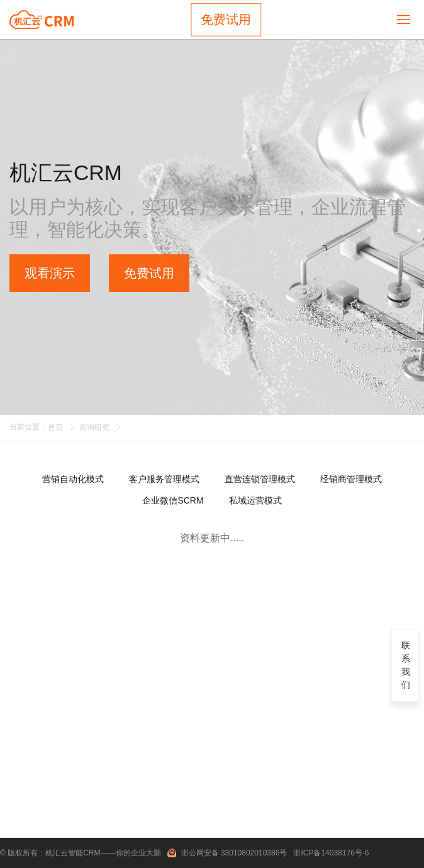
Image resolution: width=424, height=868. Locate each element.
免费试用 (226, 20)
